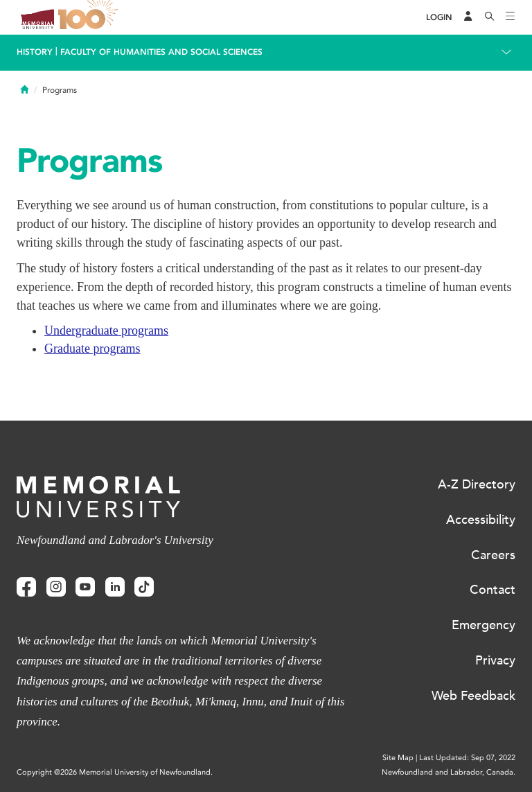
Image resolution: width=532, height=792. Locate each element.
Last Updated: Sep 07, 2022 (467, 758)
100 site (90, 17)
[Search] (490, 17)
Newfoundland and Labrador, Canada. (449, 772)
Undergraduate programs (106, 331)
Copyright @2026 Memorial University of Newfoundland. (115, 772)
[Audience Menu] (468, 17)
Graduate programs (92, 349)
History (35, 52)
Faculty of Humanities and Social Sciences (161, 52)
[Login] (439, 18)
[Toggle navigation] (511, 17)
